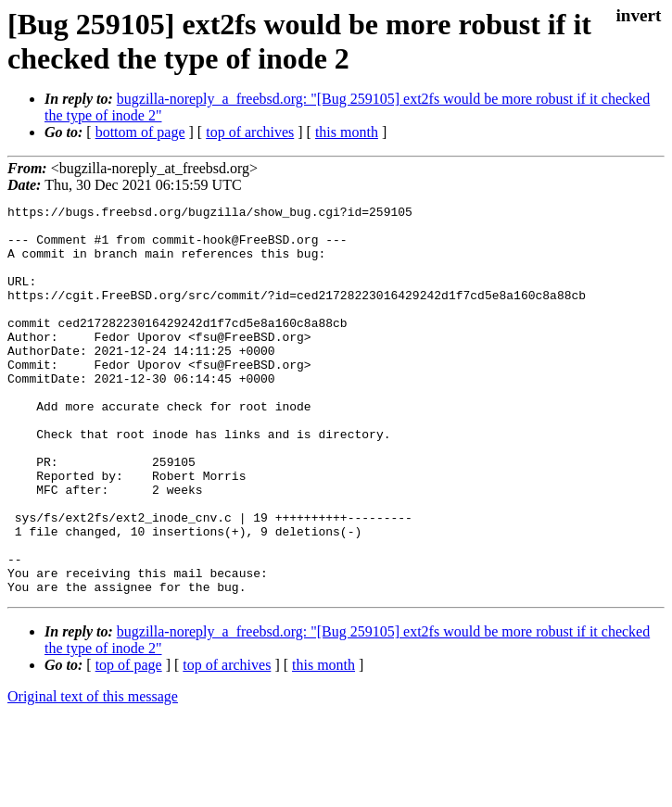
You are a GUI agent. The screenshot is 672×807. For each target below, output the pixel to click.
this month (347, 132)
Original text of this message (93, 774)
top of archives (250, 132)
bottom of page (140, 132)
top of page (129, 743)
